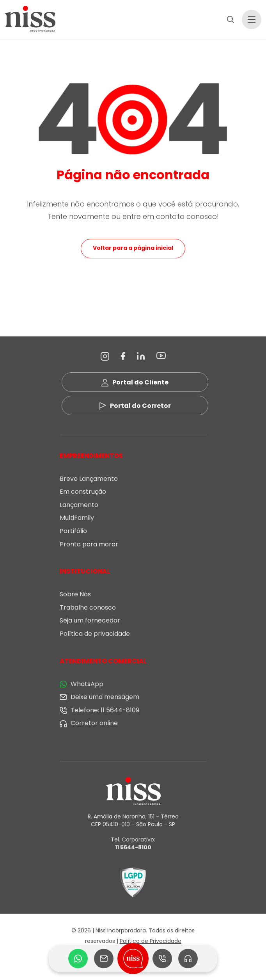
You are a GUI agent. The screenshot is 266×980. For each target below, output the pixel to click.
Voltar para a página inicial (133, 248)
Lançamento (79, 505)
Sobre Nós (75, 594)
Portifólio (73, 531)
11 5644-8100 (133, 847)
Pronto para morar (89, 544)
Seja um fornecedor (90, 620)
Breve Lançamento (89, 479)
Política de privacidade (95, 634)
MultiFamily (77, 518)
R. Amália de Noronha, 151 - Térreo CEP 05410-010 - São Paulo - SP (133, 820)
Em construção (83, 492)
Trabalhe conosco (88, 607)
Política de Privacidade (151, 941)
